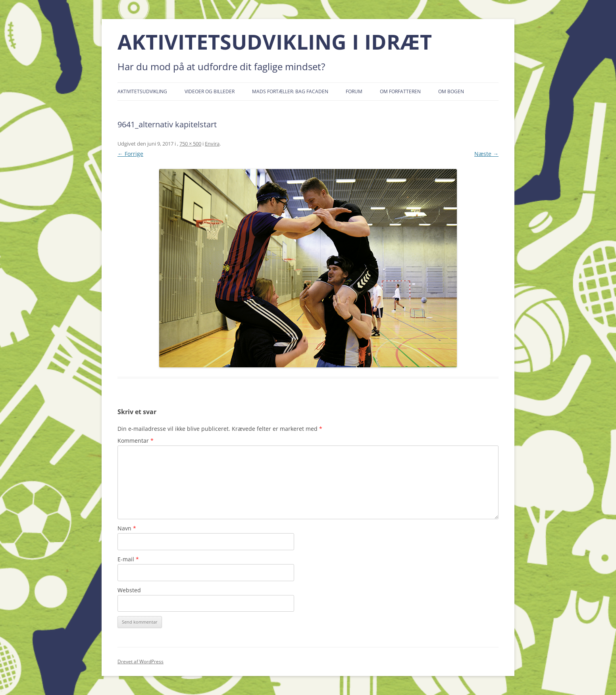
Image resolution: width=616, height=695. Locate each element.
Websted (129, 590)
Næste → (486, 154)
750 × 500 (190, 144)
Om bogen (451, 91)
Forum (354, 91)
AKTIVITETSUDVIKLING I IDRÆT (275, 42)
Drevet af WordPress (141, 661)
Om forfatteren (400, 91)
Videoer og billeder (210, 91)
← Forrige (130, 154)
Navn (127, 528)
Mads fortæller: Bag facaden (290, 91)
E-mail (128, 559)
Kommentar (136, 441)
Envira (212, 144)
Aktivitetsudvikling (142, 91)
